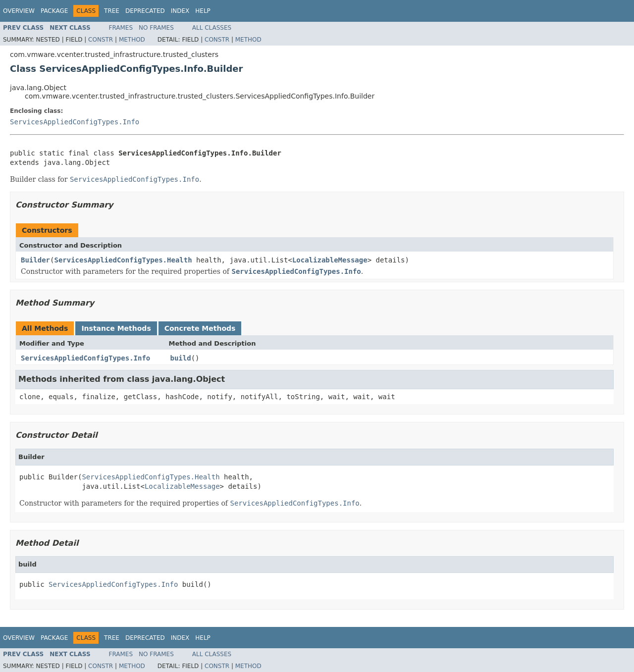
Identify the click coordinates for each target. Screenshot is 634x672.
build (181, 358)
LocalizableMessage (330, 260)
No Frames (156, 28)
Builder (35, 260)
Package (54, 11)
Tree (112, 11)
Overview (19, 11)
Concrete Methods (200, 328)
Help (203, 11)
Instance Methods (116, 328)
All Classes (212, 28)
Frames (121, 28)
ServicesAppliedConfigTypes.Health (123, 260)
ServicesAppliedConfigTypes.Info (75, 122)
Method (132, 40)
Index (180, 11)
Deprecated (145, 11)
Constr (101, 40)
